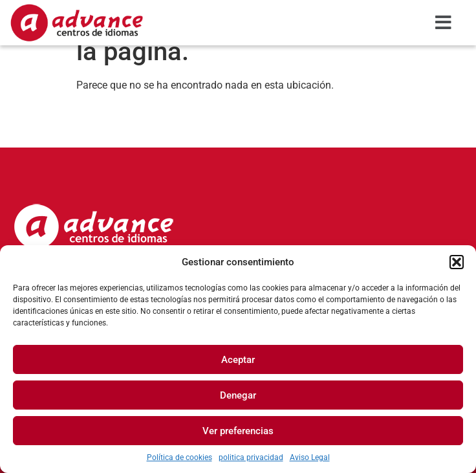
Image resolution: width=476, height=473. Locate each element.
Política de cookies (179, 457)
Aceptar (238, 360)
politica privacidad (251, 457)
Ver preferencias (238, 431)
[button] (457, 262)
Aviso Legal (310, 457)
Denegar (238, 395)
